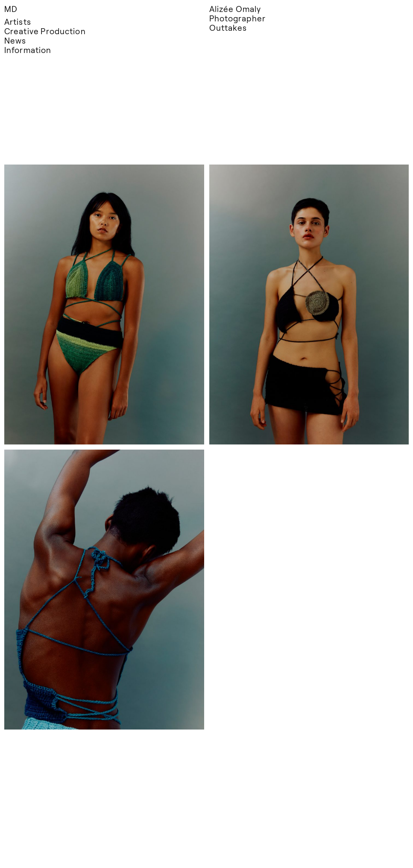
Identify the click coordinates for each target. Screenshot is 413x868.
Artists (18, 22)
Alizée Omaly (235, 9)
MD (11, 9)
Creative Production (45, 31)
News (15, 40)
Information (28, 50)
